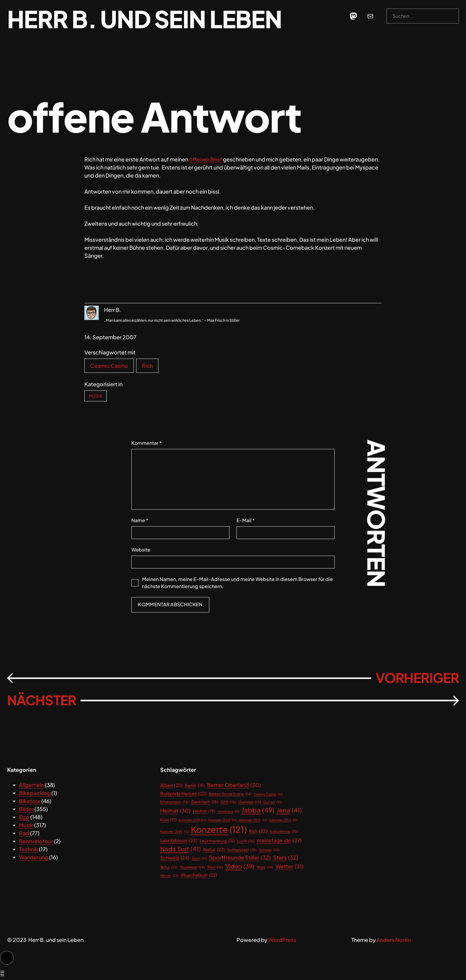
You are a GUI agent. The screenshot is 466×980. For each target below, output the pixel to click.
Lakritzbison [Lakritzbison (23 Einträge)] (179, 841)
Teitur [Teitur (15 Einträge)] (169, 867)
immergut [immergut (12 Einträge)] (229, 811)
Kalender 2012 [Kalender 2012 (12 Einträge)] (222, 820)
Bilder (26, 809)
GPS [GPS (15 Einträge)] (228, 802)
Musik (96, 396)
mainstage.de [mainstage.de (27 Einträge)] (279, 841)
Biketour (30, 801)
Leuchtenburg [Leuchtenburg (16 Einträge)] (217, 841)
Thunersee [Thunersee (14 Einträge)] (192, 867)
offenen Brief (206, 159)
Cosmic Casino (109, 366)
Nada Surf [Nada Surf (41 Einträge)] (181, 849)
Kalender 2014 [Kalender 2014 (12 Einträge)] (283, 820)
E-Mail (246, 520)
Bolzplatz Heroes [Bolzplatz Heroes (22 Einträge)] (183, 793)
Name (140, 520)
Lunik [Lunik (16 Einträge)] (246, 841)
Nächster (42, 700)
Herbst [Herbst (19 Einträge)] (204, 811)
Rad (24, 833)
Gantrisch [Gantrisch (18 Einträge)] (205, 802)
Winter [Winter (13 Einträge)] (169, 875)
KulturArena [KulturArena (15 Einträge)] (284, 831)
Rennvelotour (36, 841)
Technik (29, 849)
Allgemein (32, 785)
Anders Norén (394, 940)
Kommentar (147, 443)
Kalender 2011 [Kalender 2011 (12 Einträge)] (192, 820)
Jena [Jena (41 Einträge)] (289, 810)
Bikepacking (35, 793)
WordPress (282, 940)
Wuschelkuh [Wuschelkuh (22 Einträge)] (199, 875)
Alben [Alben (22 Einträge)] (171, 785)
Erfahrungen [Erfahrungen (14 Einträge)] (174, 802)
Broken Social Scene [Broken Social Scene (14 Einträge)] (230, 794)
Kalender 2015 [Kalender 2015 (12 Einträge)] (174, 832)
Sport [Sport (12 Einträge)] (199, 858)
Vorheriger (417, 678)
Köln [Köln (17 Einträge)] (168, 820)
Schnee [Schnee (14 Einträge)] (269, 850)
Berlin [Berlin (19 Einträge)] (195, 785)
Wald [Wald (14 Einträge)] (265, 867)
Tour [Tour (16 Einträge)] (215, 867)
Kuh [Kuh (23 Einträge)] (258, 831)
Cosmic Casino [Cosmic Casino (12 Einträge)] (268, 794)
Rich (147, 366)
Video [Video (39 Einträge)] (240, 866)
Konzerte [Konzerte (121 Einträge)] (219, 830)
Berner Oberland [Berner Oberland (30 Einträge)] (234, 785)
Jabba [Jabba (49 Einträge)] (258, 810)
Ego (24, 817)
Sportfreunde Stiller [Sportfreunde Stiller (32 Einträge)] (240, 857)
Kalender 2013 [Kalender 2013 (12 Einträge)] (253, 820)
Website (141, 550)
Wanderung (34, 857)
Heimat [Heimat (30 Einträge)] (175, 811)
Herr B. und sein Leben (144, 19)
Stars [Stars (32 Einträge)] (286, 857)
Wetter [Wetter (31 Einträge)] (289, 866)
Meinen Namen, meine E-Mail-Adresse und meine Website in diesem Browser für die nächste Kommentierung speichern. (237, 583)
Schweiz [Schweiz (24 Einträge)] (175, 858)
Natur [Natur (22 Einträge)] (214, 849)
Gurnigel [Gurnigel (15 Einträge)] (250, 802)
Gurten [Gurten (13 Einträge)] (273, 802)
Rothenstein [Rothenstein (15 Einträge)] (242, 850)
